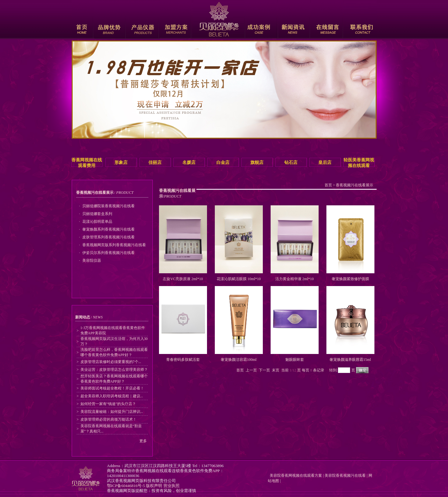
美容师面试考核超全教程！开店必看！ (112, 388)
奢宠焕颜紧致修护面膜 (350, 279)
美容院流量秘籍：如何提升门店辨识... (112, 412)
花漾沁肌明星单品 (97, 222)
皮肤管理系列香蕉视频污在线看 (108, 237)
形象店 (121, 162)
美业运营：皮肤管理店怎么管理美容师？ (114, 370)
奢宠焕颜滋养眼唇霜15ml (350, 360)
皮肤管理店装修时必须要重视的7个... (111, 362)
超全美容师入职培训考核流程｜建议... (112, 396)
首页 (328, 185)
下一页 (264, 370)
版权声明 (154, 486)
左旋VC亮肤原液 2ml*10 (183, 279)
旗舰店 (257, 162)
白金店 (223, 162)
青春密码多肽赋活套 (183, 360)
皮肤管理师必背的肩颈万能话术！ (108, 419)
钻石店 (291, 162)
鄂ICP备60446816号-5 (126, 486)
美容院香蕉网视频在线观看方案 (295, 475)
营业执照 (171, 486)
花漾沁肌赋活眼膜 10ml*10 (239, 279)
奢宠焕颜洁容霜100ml (239, 360)
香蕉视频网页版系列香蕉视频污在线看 (114, 245)
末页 (276, 370)
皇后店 (325, 162)
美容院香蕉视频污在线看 (345, 475)
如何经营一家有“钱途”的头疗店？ (108, 404)
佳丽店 (155, 162)
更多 (143, 441)
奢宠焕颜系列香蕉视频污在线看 (108, 229)
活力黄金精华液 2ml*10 (295, 279)
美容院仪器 (92, 260)
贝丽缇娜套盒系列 (97, 214)
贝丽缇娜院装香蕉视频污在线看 (108, 206)
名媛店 (189, 162)
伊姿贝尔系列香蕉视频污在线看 (108, 253)
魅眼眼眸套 (295, 360)
